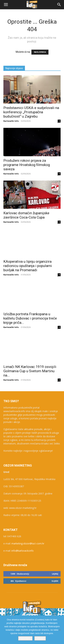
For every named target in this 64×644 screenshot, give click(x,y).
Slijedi (55, 581)
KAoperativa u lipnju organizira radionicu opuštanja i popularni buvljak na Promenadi (28, 266)
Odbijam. (40, 638)
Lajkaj (55, 574)
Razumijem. (25, 638)
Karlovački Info (11, 121)
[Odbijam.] (60, 630)
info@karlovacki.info (23, 551)
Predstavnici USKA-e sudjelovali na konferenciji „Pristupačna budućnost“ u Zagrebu (31, 112)
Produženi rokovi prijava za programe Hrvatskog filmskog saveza (27, 165)
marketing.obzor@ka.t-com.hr (28, 543)
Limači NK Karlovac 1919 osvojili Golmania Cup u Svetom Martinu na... (30, 371)
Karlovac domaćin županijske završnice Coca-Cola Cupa (26, 215)
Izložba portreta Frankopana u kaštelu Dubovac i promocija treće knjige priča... (30, 318)
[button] (6, 5)
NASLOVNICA (40, 52)
